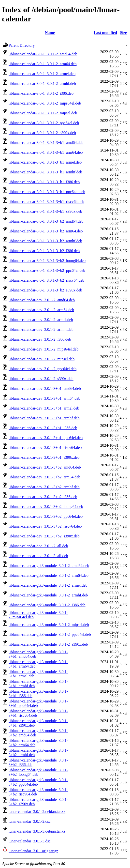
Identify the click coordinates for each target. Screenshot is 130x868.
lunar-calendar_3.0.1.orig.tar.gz (33, 851)
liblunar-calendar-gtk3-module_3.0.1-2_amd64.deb (49, 566)
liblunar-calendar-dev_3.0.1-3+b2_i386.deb (43, 497)
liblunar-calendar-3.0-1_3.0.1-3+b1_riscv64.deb (46, 202)
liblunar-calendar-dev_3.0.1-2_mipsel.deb (42, 359)
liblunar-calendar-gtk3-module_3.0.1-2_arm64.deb (49, 575)
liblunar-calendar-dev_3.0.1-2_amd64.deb (42, 300)
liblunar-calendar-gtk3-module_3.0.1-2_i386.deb (47, 605)
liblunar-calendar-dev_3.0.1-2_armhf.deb (41, 329)
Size (123, 33)
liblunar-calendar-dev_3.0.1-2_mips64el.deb (43, 349)
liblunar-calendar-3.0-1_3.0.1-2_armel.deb (42, 74)
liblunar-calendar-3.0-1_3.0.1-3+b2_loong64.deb (47, 261)
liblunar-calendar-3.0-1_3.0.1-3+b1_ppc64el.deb (47, 192)
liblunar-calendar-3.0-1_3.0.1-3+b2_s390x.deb (45, 290)
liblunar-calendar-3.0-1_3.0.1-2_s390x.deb (42, 133)
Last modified (105, 33)
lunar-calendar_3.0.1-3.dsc (30, 841)
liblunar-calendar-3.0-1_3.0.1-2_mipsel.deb (43, 113)
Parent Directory (22, 45)
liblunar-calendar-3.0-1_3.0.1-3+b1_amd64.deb (46, 143)
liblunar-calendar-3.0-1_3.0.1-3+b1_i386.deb (44, 182)
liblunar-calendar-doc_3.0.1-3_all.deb (38, 556)
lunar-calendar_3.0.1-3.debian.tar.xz (37, 831)
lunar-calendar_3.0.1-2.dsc (30, 821)
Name (50, 33)
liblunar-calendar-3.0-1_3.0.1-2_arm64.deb (43, 64)
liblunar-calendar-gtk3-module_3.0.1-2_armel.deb (48, 585)
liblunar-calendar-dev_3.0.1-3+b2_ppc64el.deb (46, 516)
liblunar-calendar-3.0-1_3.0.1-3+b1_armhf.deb (45, 172)
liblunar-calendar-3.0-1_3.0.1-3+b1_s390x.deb (45, 211)
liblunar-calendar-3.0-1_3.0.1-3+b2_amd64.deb (46, 221)
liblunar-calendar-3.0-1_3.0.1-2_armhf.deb (42, 84)
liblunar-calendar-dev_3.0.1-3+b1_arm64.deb (44, 398)
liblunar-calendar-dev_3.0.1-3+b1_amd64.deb (45, 388)
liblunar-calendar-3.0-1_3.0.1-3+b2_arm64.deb (46, 231)
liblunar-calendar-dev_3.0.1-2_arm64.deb (41, 310)
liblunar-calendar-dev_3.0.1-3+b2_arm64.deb (44, 477)
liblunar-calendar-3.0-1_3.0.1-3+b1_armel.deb (45, 162)
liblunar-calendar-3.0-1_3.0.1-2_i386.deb (41, 93)
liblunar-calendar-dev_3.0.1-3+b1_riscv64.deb (45, 448)
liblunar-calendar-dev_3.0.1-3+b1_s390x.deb (44, 457)
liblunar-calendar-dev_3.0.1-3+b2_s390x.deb (44, 536)
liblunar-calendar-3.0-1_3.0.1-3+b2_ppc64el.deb (47, 270)
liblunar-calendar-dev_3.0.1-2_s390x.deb (41, 379)
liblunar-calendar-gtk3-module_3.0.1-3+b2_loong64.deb (38, 772)
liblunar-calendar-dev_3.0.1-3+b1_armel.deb (44, 408)
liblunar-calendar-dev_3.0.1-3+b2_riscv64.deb (45, 526)
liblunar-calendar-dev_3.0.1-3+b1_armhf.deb (44, 418)
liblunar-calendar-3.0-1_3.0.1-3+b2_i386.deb (44, 251)
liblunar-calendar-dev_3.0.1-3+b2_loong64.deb (46, 507)
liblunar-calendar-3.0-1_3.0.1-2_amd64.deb (43, 54)
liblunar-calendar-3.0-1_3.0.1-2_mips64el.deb (45, 103)
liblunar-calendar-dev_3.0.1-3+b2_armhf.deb (44, 487)
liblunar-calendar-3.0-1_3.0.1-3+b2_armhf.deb (45, 241)
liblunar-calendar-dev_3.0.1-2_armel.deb (41, 320)
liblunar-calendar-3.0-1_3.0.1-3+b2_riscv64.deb (46, 280)
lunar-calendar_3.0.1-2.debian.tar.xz (37, 812)
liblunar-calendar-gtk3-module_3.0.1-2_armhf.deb (48, 595)
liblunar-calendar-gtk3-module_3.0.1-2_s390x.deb (48, 644)
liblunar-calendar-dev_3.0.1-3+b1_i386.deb (43, 428)
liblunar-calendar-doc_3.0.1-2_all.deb (38, 546)
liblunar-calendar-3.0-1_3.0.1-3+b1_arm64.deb (46, 152)
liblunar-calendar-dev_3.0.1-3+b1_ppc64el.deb (46, 438)
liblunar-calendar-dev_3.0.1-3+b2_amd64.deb (45, 467)
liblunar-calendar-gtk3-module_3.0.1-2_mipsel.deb (49, 625)
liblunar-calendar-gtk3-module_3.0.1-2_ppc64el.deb (50, 634)
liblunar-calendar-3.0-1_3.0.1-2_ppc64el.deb (44, 123)
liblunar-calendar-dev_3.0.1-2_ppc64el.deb (43, 369)
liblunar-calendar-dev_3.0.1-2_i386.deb (40, 339)
